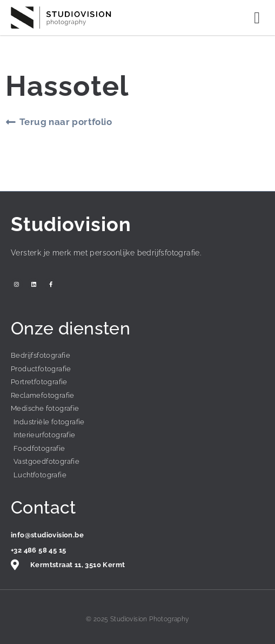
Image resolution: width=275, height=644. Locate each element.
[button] (257, 18)
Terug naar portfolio (66, 122)
